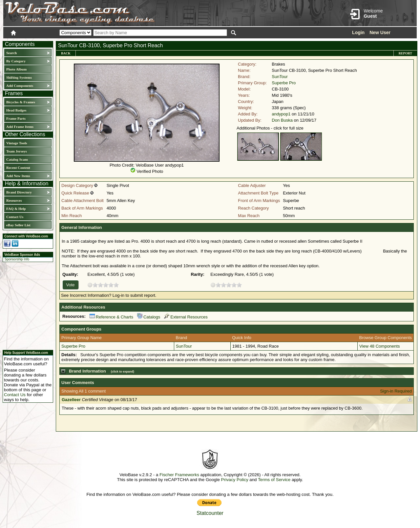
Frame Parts (16, 118)
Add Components (20, 86)
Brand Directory (19, 192)
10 (116, 285)
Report (405, 53)
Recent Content (18, 168)
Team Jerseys (17, 151)
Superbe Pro (284, 83)
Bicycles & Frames (21, 102)
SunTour (280, 77)
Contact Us (15, 217)
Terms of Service (274, 480)
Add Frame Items (20, 127)
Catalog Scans (17, 159)
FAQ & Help (16, 209)
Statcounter (210, 513)
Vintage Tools (17, 143)
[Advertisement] (26, 305)
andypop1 (281, 114)
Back (66, 53)
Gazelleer (71, 400)
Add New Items (18, 176)
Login (358, 32)
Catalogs (149, 317)
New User (380, 32)
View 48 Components (379, 346)
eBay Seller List (18, 225)
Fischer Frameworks (179, 475)
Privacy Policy (235, 480)
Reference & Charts (111, 317)
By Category (16, 61)
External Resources (186, 317)
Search (11, 53)
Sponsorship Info (17, 259)
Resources (14, 200)
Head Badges (16, 110)
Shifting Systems (19, 77)
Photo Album (16, 69)
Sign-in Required (396, 391)
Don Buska (282, 120)
